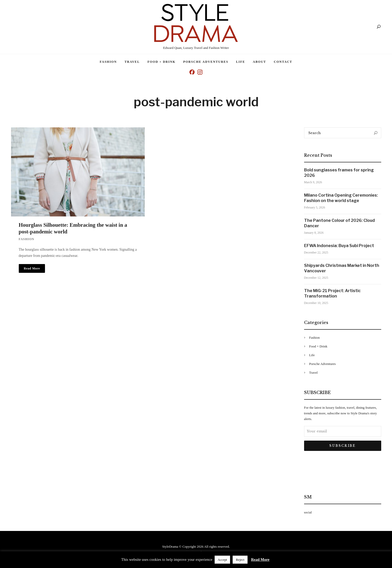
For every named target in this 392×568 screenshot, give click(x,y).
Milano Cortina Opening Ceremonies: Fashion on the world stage (341, 198)
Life (240, 62)
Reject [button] (240, 560)
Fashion (108, 62)
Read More (260, 560)
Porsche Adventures (206, 62)
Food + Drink (162, 62)
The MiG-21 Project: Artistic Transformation (332, 293)
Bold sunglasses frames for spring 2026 (339, 173)
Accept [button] (222, 560)
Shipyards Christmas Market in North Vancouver (342, 268)
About (260, 62)
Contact (283, 62)
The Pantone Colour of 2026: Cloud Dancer (339, 223)
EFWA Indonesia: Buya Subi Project (339, 246)
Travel (132, 62)
